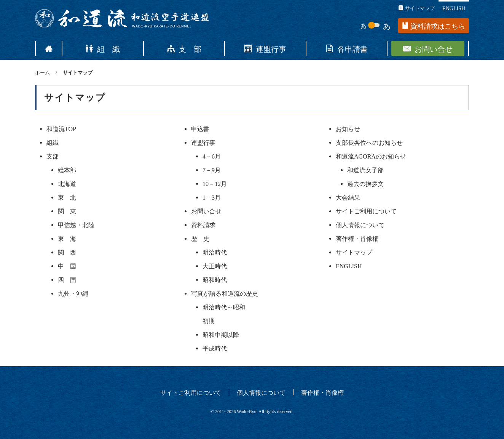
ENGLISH (454, 8)
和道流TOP (61, 128)
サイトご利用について (366, 211)
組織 (53, 142)
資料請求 (203, 224)
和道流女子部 (365, 170)
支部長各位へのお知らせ (369, 142)
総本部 (67, 170)
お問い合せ (428, 48)
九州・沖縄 (73, 293)
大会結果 (348, 197)
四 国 (67, 279)
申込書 (200, 128)
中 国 (67, 266)
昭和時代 (215, 279)
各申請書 (347, 48)
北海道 (67, 183)
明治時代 (215, 252)
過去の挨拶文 (365, 183)
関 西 (67, 252)
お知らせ (348, 128)
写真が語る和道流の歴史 (225, 293)
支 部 (184, 48)
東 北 (67, 197)
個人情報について (360, 224)
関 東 (67, 211)
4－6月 (212, 156)
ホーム (42, 72)
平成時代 (215, 348)
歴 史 (200, 238)
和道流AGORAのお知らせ (371, 156)
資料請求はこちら (434, 26)
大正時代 (215, 266)
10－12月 (215, 183)
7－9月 (212, 170)
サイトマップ (417, 8)
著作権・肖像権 (357, 238)
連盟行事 (265, 48)
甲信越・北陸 (76, 224)
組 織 (103, 48)
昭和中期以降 (221, 334)
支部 (53, 156)
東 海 (67, 238)
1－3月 (212, 197)
